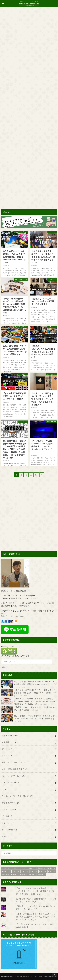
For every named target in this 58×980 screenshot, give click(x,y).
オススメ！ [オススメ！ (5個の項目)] (14, 868)
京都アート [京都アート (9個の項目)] (32, 868)
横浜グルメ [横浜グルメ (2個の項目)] (5, 875)
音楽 (5, 823)
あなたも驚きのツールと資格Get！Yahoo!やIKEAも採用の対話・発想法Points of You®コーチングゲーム (29, 684)
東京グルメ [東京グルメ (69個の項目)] (52, 871)
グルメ (7, 756)
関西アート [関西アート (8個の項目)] (41, 875)
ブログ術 (7, 816)
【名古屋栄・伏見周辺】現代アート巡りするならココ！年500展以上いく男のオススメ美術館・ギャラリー (29, 693)
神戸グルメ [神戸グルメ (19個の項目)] (23, 875)
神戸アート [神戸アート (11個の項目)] (14, 875)
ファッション (9, 809)
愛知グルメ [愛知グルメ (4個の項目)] (34, 871)
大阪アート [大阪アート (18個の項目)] (16, 871)
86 (36, 475)
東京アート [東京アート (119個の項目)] (43, 871)
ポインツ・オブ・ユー (14, 776)
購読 (4, 667)
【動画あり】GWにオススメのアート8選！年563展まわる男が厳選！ (28, 710)
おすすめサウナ (10, 735)
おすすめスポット (11, 803)
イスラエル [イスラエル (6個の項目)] (5, 868)
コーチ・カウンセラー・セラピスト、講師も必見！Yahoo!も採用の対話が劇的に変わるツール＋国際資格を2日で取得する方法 (28, 701)
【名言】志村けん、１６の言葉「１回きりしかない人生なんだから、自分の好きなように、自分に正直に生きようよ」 (36, 917)
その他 (6, 836)
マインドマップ (10, 783)
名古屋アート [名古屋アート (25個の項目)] (51, 868)
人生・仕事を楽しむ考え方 (14, 769)
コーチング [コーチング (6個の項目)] (23, 868)
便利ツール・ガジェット (14, 762)
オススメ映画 (9, 830)
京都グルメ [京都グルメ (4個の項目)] (41, 868)
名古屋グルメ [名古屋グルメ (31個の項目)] (6, 871)
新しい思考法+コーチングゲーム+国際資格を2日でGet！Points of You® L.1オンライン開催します (28, 719)
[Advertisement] (29, 501)
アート (7, 749)
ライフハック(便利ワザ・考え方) (17, 796)
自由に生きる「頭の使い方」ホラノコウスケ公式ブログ (28, 976)
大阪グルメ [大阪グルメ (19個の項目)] (25, 871)
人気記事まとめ (10, 742)
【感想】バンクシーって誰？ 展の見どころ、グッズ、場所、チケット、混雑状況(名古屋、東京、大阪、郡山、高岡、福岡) (36, 891)
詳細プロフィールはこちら (12, 616)
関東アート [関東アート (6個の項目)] (32, 875)
